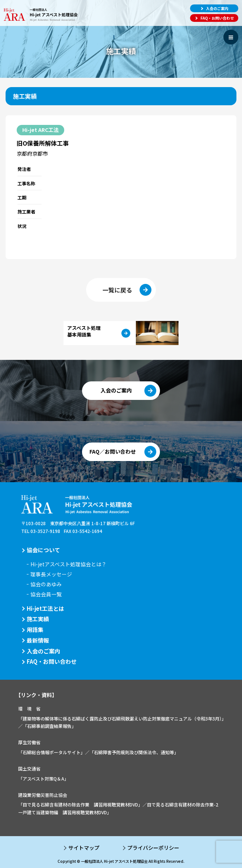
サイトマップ (84, 848)
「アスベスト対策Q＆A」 (43, 778)
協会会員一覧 (46, 594)
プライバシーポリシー (153, 848)
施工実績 (38, 619)
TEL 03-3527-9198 (41, 531)
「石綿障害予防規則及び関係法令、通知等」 (134, 752)
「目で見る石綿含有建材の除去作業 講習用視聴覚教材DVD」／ (83, 804)
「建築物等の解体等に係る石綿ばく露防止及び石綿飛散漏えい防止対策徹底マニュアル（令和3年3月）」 (122, 718)
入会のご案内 (43, 651)
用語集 (35, 630)
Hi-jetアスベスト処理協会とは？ (68, 564)
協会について (43, 550)
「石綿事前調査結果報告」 (49, 726)
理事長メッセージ (51, 574)
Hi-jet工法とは (45, 608)
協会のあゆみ (46, 584)
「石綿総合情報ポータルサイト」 (52, 752)
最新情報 (38, 640)
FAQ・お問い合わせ (52, 661)
